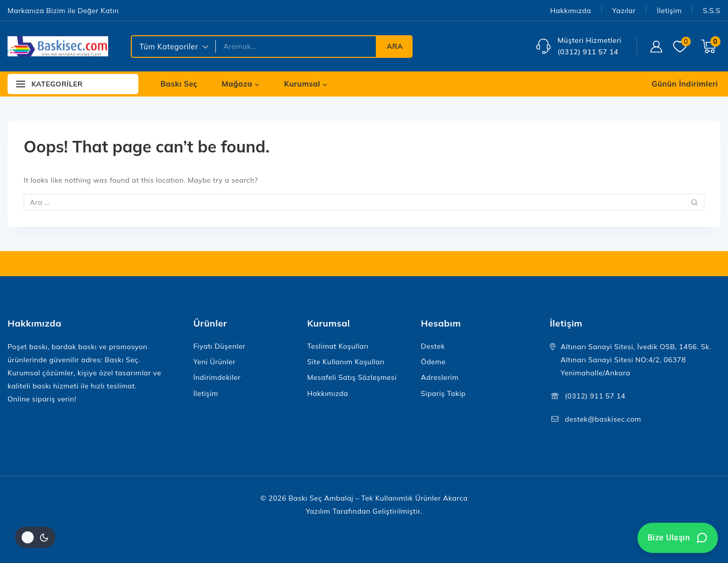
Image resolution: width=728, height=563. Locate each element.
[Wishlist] (682, 47)
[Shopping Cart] (711, 46)
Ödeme (433, 362)
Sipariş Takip (443, 393)
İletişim (669, 11)
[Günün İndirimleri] (684, 84)
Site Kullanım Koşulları (346, 362)
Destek (433, 346)
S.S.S (712, 11)
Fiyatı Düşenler (219, 346)
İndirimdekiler (217, 377)
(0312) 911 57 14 (595, 396)
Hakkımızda (570, 11)
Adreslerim (440, 377)
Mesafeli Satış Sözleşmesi (352, 377)
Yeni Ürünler (214, 362)
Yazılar (624, 11)
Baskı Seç (179, 84)
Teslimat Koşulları (338, 346)
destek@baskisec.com (603, 419)
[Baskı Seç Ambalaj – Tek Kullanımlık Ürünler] (58, 46)
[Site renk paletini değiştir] (35, 537)
